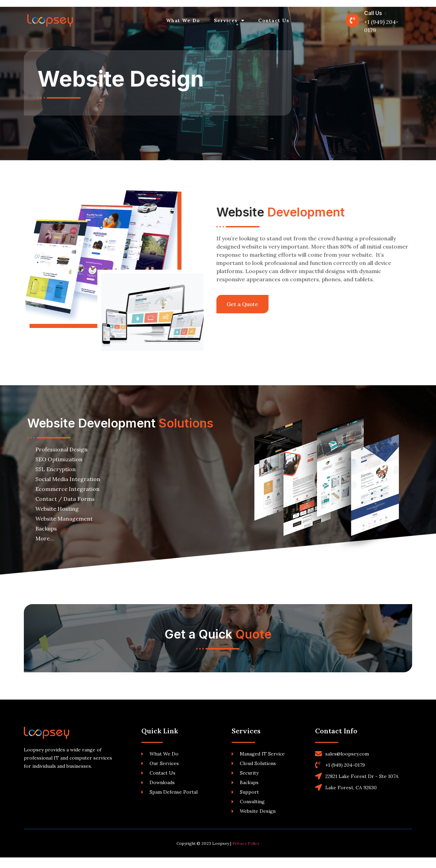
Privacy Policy (246, 854)
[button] (227, 304)
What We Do (183, 20)
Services (229, 20)
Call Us (373, 13)
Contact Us (274, 20)
